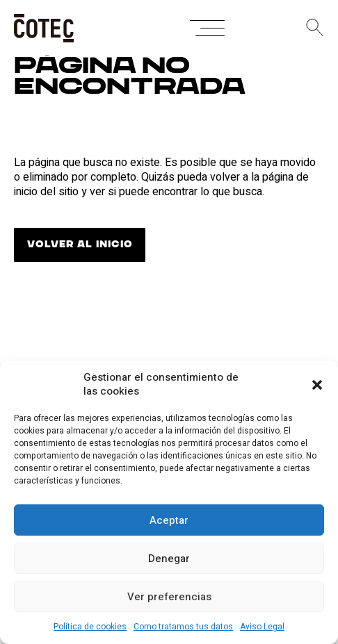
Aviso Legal (262, 627)
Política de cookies (90, 627)
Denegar (169, 559)
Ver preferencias (169, 597)
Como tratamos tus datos (183, 627)
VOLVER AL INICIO (80, 245)
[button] (317, 385)
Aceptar (169, 520)
